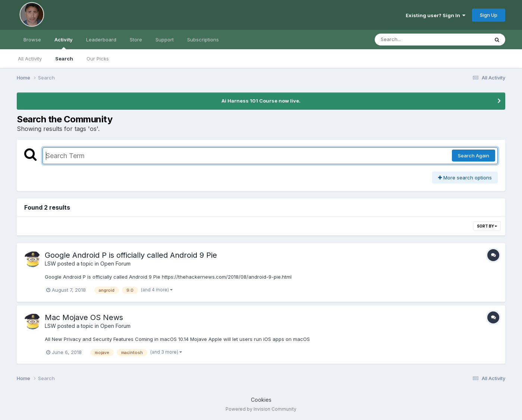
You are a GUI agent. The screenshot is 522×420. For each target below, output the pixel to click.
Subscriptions (203, 40)
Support (165, 40)
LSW (50, 264)
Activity (64, 43)
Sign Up (489, 15)
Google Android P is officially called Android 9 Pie (131, 255)
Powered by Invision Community (261, 409)
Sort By (487, 226)
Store (136, 40)
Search (64, 59)
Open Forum (115, 264)
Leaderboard (101, 40)
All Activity (30, 59)
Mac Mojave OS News (84, 317)
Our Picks (98, 59)
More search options (465, 178)
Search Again (474, 156)
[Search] (411, 40)
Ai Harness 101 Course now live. (261, 101)
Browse (32, 40)
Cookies (261, 400)
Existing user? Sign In (435, 15)
